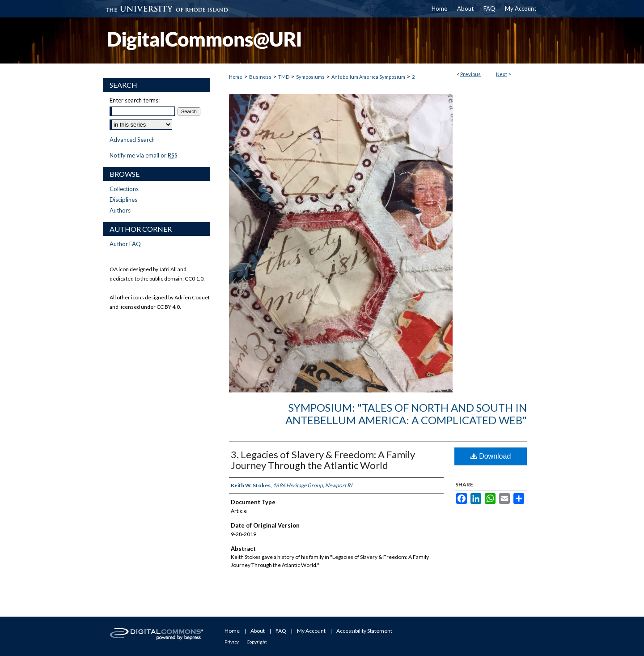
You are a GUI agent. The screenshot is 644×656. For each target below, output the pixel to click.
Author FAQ (125, 244)
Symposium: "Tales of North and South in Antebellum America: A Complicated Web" (406, 414)
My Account (311, 631)
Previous (470, 74)
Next (502, 74)
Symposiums (310, 77)
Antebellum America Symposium (368, 77)
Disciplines (123, 200)
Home (236, 77)
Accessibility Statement (364, 631)
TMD (284, 77)
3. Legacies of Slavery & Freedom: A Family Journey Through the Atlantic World (323, 460)
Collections (124, 189)
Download (491, 456)
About (258, 631)
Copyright (257, 642)
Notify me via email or (144, 155)
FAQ (281, 631)
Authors (120, 210)
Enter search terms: (135, 100)
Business (260, 77)
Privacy (232, 642)
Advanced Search (132, 140)
